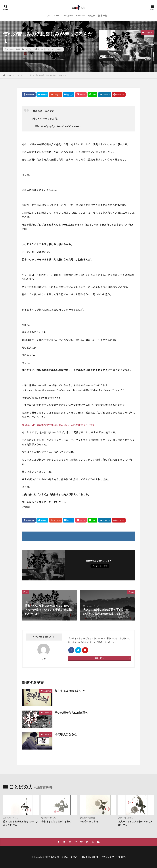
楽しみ (40, 49)
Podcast (80, 16)
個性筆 (92, 16)
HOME (9, 75)
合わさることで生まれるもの (56, 822)
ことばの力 (29, 49)
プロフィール (54, 16)
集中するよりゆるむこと (70, 691)
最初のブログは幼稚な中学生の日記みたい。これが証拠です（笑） (59, 425)
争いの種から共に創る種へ (71, 713)
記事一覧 (103, 16)
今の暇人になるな (66, 734)
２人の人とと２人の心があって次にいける (135, 823)
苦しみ (47, 49)
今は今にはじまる (89, 822)
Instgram (68, 16)
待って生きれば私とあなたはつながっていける (20, 823)
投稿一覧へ (99, 658)
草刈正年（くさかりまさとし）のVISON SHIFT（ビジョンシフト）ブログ (88, 857)
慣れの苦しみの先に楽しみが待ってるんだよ (48, 75)
